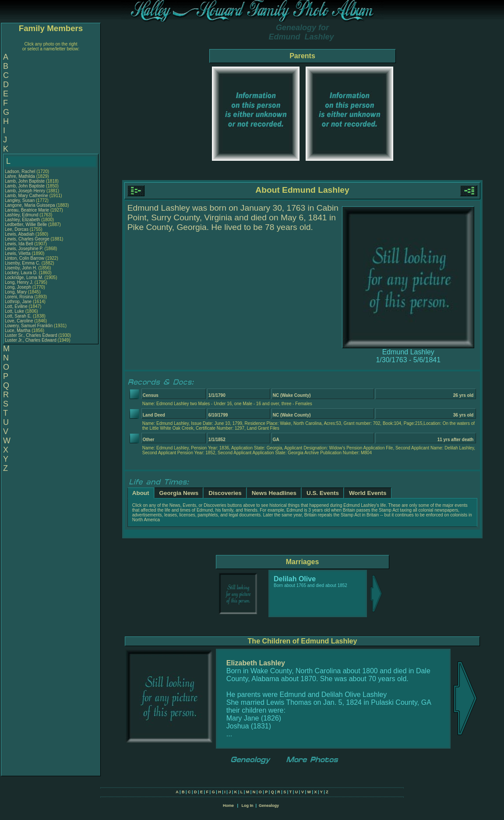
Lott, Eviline (17, 306)
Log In (247, 806)
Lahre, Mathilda (21, 176)
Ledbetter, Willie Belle (26, 224)
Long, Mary (16, 292)
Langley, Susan (20, 200)
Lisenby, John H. (21, 268)
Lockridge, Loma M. (24, 277)
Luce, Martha (18, 330)
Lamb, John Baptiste (25, 181)
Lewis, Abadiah (20, 234)
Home (228, 806)
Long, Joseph (19, 287)
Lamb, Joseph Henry (25, 191)
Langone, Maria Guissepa (30, 205)
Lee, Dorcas (17, 229)
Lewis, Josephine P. (24, 249)
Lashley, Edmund (22, 215)
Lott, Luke (15, 311)
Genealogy (269, 806)
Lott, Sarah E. (18, 316)
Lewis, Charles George (27, 239)
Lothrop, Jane (19, 302)
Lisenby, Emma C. (23, 263)
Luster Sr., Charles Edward (31, 335)
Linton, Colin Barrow (25, 258)
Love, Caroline (19, 321)
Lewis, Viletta (18, 253)
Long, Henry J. (19, 282)
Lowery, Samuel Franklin (29, 326)
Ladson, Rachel (21, 171)
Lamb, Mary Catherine (26, 196)
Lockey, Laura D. (21, 273)
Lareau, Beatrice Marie (27, 210)
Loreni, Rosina (19, 297)
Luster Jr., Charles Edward (31, 340)
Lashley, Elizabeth (23, 220)
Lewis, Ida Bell (19, 244)
